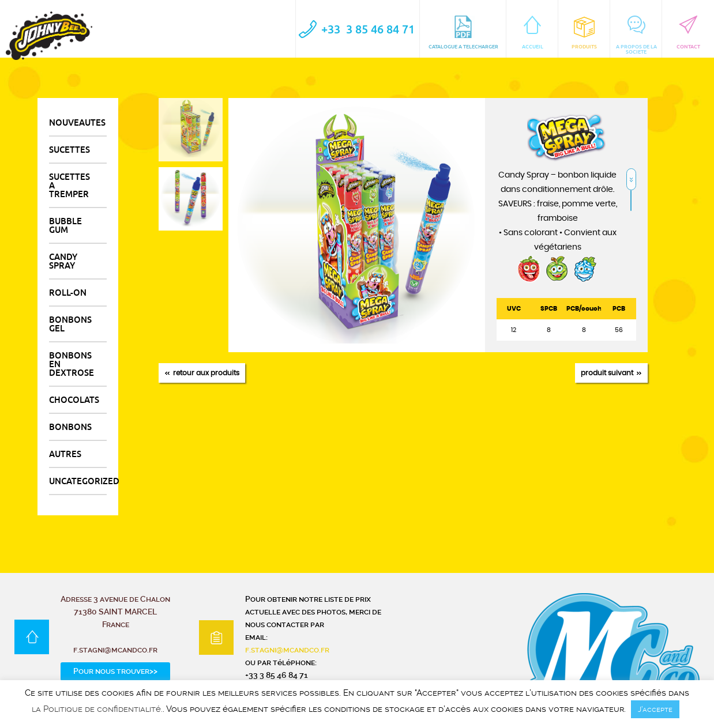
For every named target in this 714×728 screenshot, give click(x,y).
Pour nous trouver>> (115, 671)
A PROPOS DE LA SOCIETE (636, 35)
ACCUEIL (533, 33)
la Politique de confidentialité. (97, 709)
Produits (584, 33)
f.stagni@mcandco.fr (287, 650)
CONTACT (688, 33)
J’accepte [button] (655, 709)
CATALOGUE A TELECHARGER (463, 33)
